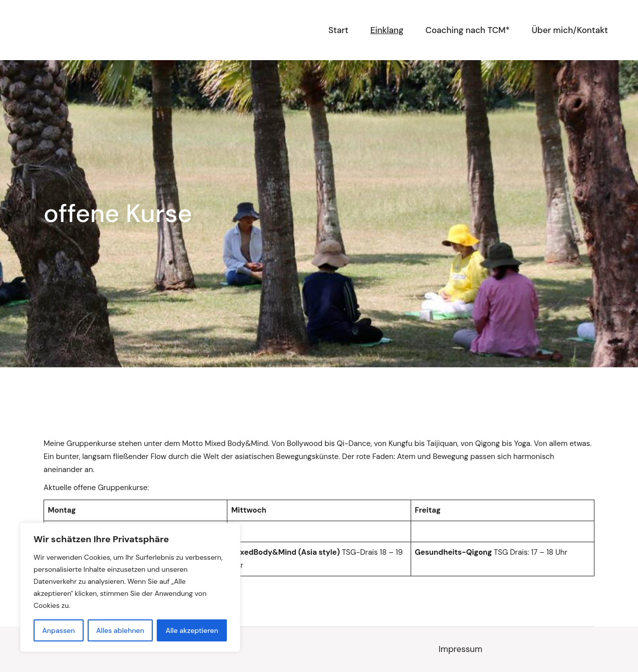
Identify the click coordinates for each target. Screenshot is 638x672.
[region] (130, 587)
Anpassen (58, 630)
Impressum (460, 649)
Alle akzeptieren (192, 630)
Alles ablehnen (120, 630)
